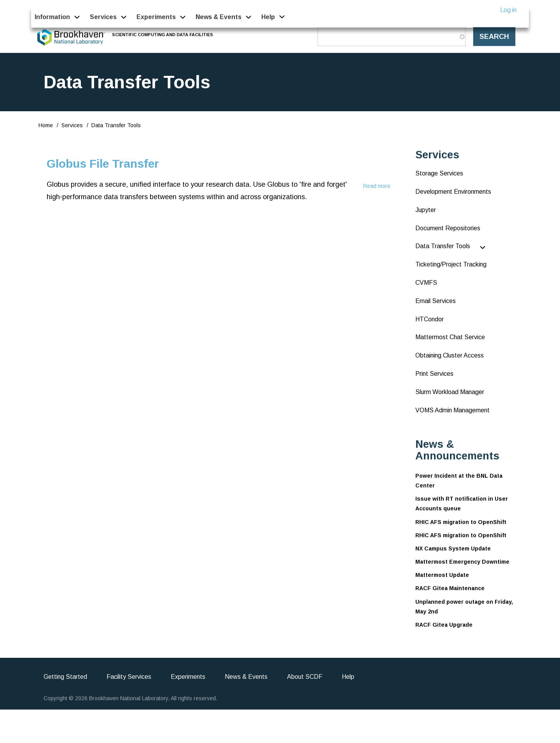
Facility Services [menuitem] (129, 677)
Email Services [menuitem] (436, 301)
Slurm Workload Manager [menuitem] (450, 392)
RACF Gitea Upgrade (444, 625)
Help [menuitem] (268, 17)
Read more (377, 186)
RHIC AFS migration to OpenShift (461, 522)
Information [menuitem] (52, 17)
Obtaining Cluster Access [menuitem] (450, 355)
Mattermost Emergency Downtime (462, 562)
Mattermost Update (442, 575)
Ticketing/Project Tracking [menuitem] (451, 264)
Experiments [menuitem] (156, 17)
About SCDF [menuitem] (305, 677)
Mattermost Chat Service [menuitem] (450, 337)
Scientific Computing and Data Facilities (163, 35)
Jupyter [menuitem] (426, 210)
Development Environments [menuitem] (453, 192)
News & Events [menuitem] (219, 17)
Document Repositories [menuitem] (448, 228)
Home (46, 125)
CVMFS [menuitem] (426, 283)
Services (72, 125)
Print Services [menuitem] (434, 374)
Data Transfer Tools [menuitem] (443, 246)
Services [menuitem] (103, 17)
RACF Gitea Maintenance (450, 588)
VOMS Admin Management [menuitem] (452, 410)
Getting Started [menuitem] (65, 677)
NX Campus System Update (453, 548)
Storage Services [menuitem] (439, 173)
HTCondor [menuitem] (430, 319)
